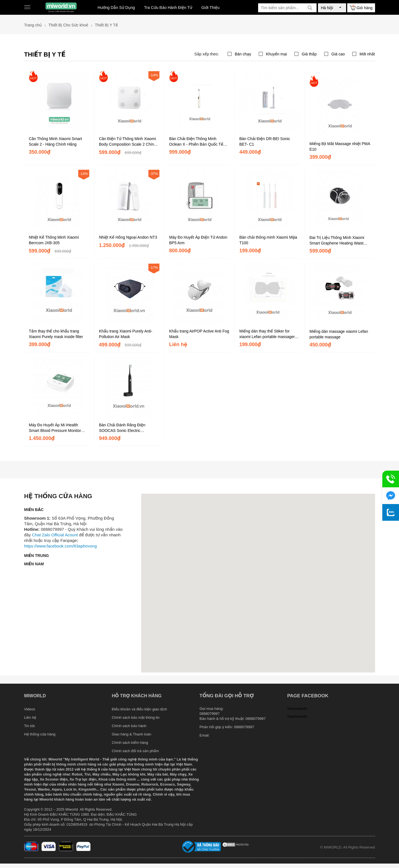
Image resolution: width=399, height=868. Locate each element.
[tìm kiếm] (310, 8)
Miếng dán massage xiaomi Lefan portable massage (339, 334)
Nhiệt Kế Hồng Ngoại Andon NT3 (128, 237)
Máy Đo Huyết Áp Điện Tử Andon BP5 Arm (198, 240)
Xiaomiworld (297, 709)
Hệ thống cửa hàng (40, 734)
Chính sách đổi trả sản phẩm (135, 751)
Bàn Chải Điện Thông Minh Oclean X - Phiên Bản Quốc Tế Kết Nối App (196, 142)
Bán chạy (243, 54)
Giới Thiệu (210, 8)
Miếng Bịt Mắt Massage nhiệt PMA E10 (340, 146)
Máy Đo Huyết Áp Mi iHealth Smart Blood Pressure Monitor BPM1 (55, 428)
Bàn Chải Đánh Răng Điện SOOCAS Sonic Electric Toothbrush (122, 428)
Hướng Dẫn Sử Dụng (116, 8)
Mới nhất (367, 54)
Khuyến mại (276, 54)
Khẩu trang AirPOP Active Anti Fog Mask (199, 334)
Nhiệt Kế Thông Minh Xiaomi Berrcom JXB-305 (54, 240)
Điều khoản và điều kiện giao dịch (139, 709)
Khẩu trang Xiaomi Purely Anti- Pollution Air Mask (126, 334)
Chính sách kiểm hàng (130, 743)
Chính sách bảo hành (129, 726)
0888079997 (244, 727)
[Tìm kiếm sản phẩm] (287, 8)
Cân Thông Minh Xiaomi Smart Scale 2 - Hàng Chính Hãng (56, 141)
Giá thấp (309, 54)
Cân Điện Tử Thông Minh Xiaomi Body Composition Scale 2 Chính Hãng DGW (128, 142)
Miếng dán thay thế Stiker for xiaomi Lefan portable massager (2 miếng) (270, 334)
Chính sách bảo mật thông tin (136, 717)
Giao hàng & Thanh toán (132, 734)
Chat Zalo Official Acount (55, 535)
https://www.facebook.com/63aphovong (61, 546)
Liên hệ (30, 717)
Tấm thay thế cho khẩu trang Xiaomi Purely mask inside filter (56, 334)
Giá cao (338, 54)
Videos (30, 709)
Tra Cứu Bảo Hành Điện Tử (168, 8)
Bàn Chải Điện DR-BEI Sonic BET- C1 (265, 141)
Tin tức (30, 726)
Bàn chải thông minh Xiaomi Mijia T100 (268, 240)
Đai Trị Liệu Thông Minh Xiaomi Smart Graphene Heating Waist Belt (337, 241)
